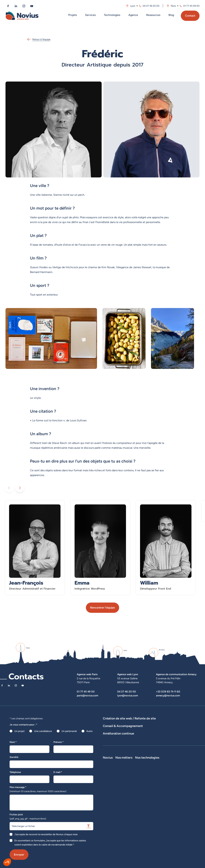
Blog (171, 15)
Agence (133, 15)
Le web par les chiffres (115, 791)
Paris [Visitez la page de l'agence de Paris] (173, 6)
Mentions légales (112, 810)
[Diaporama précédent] (9, 488)
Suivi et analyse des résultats (135, 753)
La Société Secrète (113, 805)
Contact (190, 16)
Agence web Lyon (128, 674)
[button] (7, 862)
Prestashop (180, 791)
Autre (89, 731)
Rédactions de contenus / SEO (162, 740)
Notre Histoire (111, 782)
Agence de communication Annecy (176, 674)
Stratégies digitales (132, 740)
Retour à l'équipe (39, 39)
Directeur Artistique (157, 805)
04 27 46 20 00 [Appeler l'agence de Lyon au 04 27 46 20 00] (151, 6)
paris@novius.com (88, 695)
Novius (108, 777)
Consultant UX (154, 820)
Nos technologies (186, 777)
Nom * (13, 742)
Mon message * (38, 789)
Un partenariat (69, 731)
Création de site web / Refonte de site (129, 718)
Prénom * (59, 742)
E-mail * (58, 772)
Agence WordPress (113, 728)
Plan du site (109, 825)
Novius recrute (111, 801)
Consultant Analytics (157, 815)
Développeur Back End (159, 791)
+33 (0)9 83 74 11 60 (168, 692)
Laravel (178, 782)
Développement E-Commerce (152, 723)
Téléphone (15, 772)
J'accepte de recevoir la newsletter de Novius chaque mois (46, 834)
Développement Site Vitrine (186, 723)
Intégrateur (152, 796)
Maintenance (110, 753)
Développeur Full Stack (159, 782)
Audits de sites (111, 740)
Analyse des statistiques (167, 753)
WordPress (180, 786)
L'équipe (107, 786)
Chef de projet (154, 801)
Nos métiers (155, 777)
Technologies (112, 15)
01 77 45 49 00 (86, 692)
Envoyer (19, 855)
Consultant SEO (155, 810)
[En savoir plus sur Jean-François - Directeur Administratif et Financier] (35, 548)
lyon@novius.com (128, 695)
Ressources (153, 15)
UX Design (187, 740)
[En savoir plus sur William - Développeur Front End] (166, 548)
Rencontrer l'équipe (102, 608)
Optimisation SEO (192, 753)
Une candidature (43, 731)
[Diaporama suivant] (20, 488)
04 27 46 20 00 (127, 692)
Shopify (178, 796)
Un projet (19, 731)
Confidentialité (111, 815)
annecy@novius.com (168, 695)
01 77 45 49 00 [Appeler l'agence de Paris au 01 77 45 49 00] (191, 6)
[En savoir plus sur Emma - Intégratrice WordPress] (100, 548)
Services (90, 15)
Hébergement (134, 728)
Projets (73, 15)
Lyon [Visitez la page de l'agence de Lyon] (133, 6)
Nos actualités (111, 796)
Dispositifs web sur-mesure (118, 723)
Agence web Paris (87, 674)
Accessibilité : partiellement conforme (123, 820)
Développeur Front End (159, 786)
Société (14, 757)
